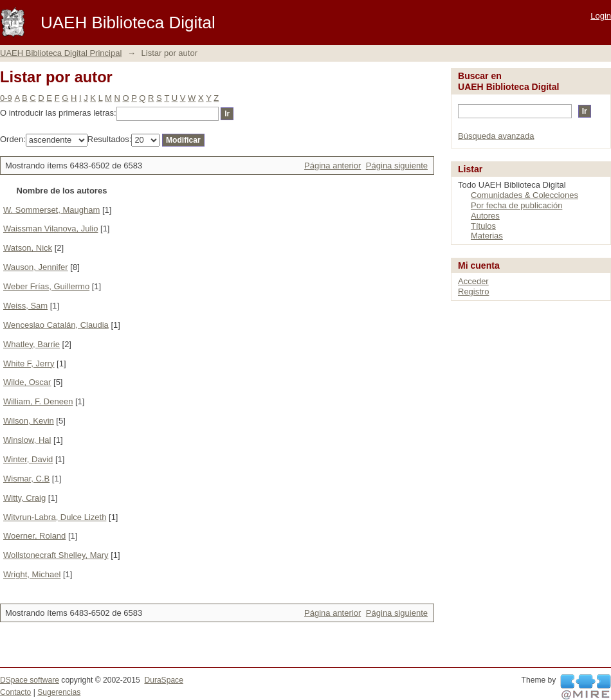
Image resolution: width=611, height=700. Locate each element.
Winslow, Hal (27, 440)
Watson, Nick (28, 248)
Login (601, 16)
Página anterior (333, 166)
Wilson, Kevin (29, 421)
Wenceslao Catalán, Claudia (56, 325)
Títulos (483, 226)
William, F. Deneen (38, 401)
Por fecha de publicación (516, 205)
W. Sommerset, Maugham (51, 210)
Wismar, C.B (26, 479)
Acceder (473, 281)
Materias (487, 236)
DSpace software (30, 680)
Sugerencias (59, 692)
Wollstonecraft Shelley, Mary (56, 555)
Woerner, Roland (34, 536)
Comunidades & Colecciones (524, 195)
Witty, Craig (24, 498)
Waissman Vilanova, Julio (50, 229)
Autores (485, 216)
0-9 (6, 98)
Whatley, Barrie (32, 344)
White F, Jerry (29, 363)
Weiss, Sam (25, 306)
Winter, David (28, 459)
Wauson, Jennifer (36, 267)
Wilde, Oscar (27, 382)
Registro (473, 292)
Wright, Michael (32, 574)
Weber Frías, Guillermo (46, 286)
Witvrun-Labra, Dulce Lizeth (55, 517)
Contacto (15, 692)
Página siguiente (397, 166)
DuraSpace (163, 680)
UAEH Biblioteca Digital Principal (61, 53)
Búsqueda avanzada (496, 136)
